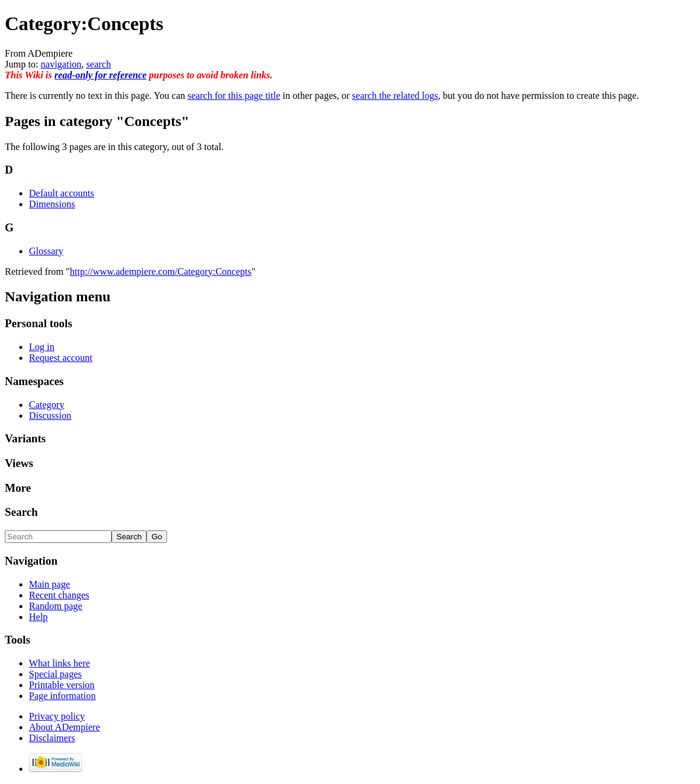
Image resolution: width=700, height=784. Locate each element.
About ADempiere (65, 727)
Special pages (55, 674)
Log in (42, 347)
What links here (59, 663)
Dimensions (52, 204)
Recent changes (59, 595)
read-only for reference (100, 75)
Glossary (46, 251)
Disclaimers (52, 738)
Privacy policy (57, 716)
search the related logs (395, 96)
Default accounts (61, 193)
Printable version (62, 685)
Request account (61, 358)
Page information (62, 696)
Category (47, 405)
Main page (49, 584)
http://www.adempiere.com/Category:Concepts (161, 271)
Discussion (50, 416)
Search (21, 512)
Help (38, 617)
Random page (55, 606)
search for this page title (234, 96)
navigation (61, 64)
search (99, 64)
